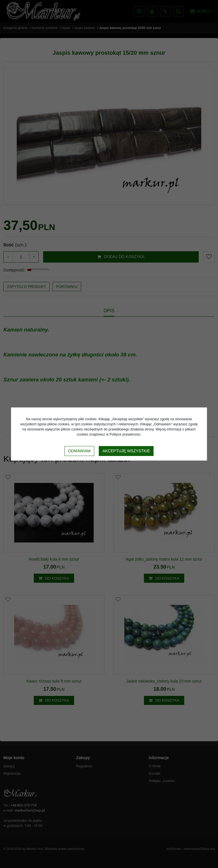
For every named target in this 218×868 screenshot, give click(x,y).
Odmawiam (79, 451)
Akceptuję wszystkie (126, 451)
